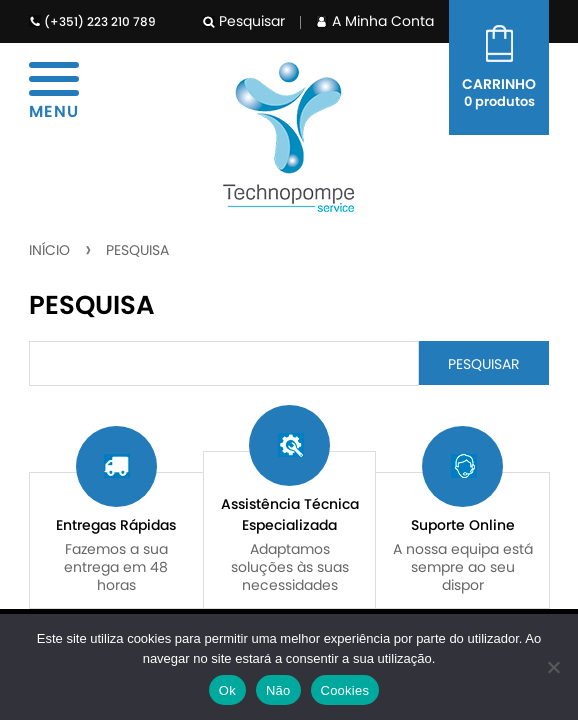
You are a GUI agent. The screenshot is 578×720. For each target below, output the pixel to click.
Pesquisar (244, 21)
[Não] (553, 667)
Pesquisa (137, 250)
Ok (227, 690)
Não (278, 690)
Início (49, 250)
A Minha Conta (375, 21)
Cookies (345, 690)
